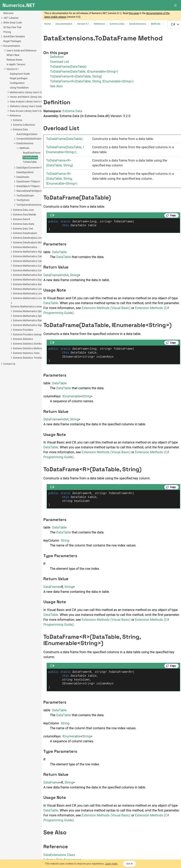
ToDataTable (10, 162)
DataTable (59, 252)
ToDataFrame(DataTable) (68, 67)
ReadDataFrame (12, 153)
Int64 (65, 275)
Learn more (111, 864)
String (74, 275)
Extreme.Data (72, 111)
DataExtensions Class (59, 855)
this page (134, 13)
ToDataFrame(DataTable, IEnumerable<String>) (84, 72)
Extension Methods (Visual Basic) (106, 308)
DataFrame (51, 275)
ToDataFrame (10, 157)
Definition (57, 57)
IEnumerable (71, 396)
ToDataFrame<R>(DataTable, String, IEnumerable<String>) (92, 81)
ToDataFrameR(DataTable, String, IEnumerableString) (62, 179)
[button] (176, 5)
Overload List (59, 62)
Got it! (129, 864)
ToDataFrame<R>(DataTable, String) (76, 76)
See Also (56, 86)
